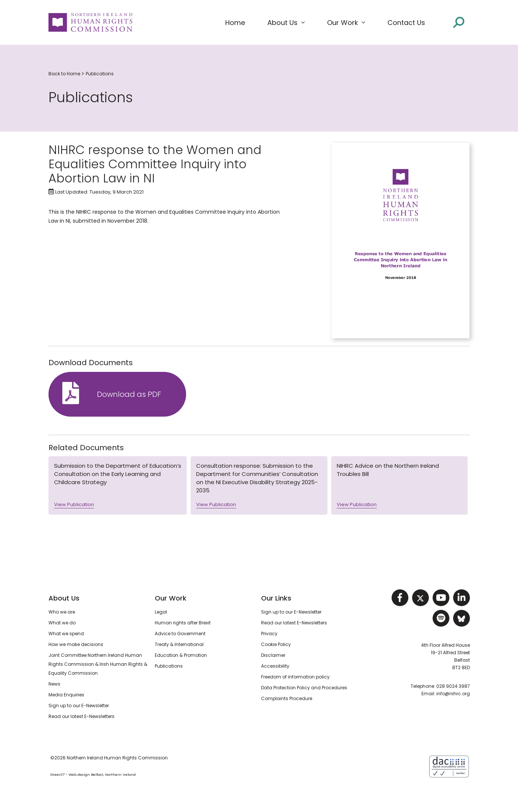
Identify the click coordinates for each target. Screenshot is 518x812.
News (54, 684)
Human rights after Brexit (183, 623)
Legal (161, 612)
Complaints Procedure (287, 698)
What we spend (66, 634)
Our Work (171, 598)
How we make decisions (76, 644)
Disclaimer (273, 655)
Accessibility (275, 666)
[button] (286, 23)
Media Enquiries (66, 695)
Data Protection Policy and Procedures (304, 688)
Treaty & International (179, 644)
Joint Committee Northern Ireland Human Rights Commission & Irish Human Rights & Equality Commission (98, 664)
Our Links (276, 598)
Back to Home (64, 74)
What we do (62, 623)
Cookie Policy (276, 644)
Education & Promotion (181, 655)
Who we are (62, 612)
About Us (64, 598)
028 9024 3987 (453, 686)
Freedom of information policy (295, 677)
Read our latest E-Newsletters (81, 716)
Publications (100, 74)
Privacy (269, 634)
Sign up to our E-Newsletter (79, 706)
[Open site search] (459, 22)
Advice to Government (180, 634)
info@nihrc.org (453, 694)
